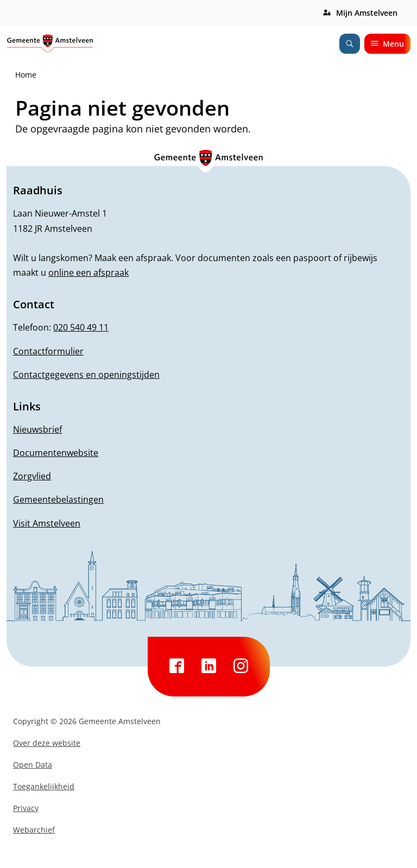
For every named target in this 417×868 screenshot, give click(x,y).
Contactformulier (48, 351)
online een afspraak (89, 273)
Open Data (33, 765)
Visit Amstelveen (47, 523)
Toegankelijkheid (44, 786)
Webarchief (34, 830)
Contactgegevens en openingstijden (86, 375)
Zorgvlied (32, 476)
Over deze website (47, 743)
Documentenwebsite (56, 453)
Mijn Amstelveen (367, 13)
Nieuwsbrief (37, 429)
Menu (387, 44)
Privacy (26, 808)
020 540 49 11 (81, 327)
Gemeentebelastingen (58, 499)
